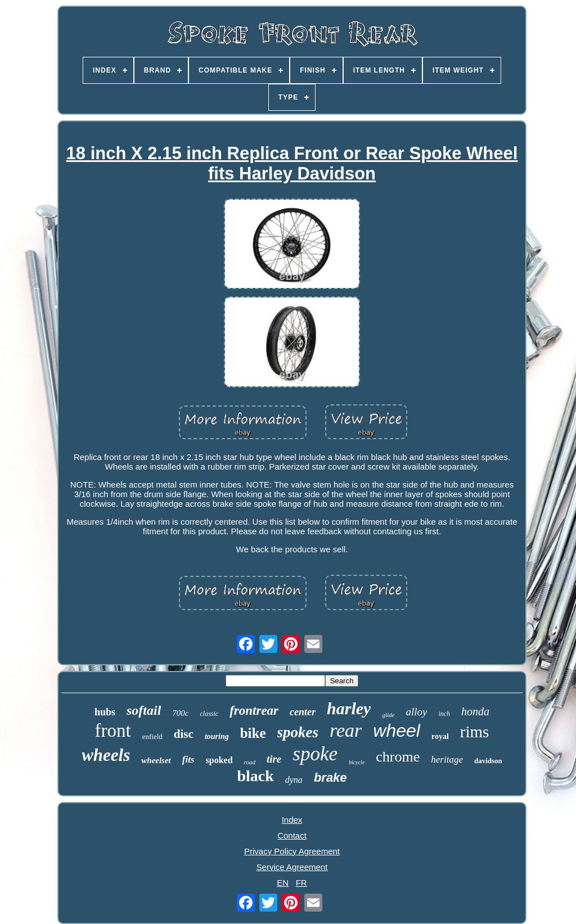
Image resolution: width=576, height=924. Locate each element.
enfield (152, 736)
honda (475, 711)
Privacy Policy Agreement (292, 851)
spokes (298, 732)
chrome (398, 757)
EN (283, 883)
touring (217, 736)
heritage (447, 760)
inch (444, 714)
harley (349, 708)
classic (210, 714)
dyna (294, 780)
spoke (315, 754)
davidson (488, 761)
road (250, 762)
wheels (106, 755)
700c (180, 713)
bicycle (357, 762)
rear (346, 730)
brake (330, 777)
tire (274, 759)
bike (253, 733)
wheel (397, 731)
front (113, 731)
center (303, 712)
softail (144, 710)
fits (188, 760)
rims (475, 732)
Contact (292, 835)
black (255, 776)
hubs (105, 712)
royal (440, 736)
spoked (219, 760)
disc (184, 734)
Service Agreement (292, 867)
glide (388, 715)
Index (292, 820)
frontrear (254, 711)
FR (301, 883)
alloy (416, 712)
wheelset (156, 760)
